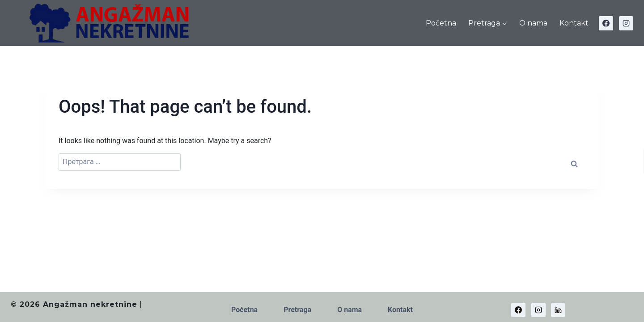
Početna (441, 23)
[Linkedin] (558, 310)
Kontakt (574, 23)
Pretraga (297, 310)
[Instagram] (626, 23)
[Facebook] (606, 23)
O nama (533, 23)
